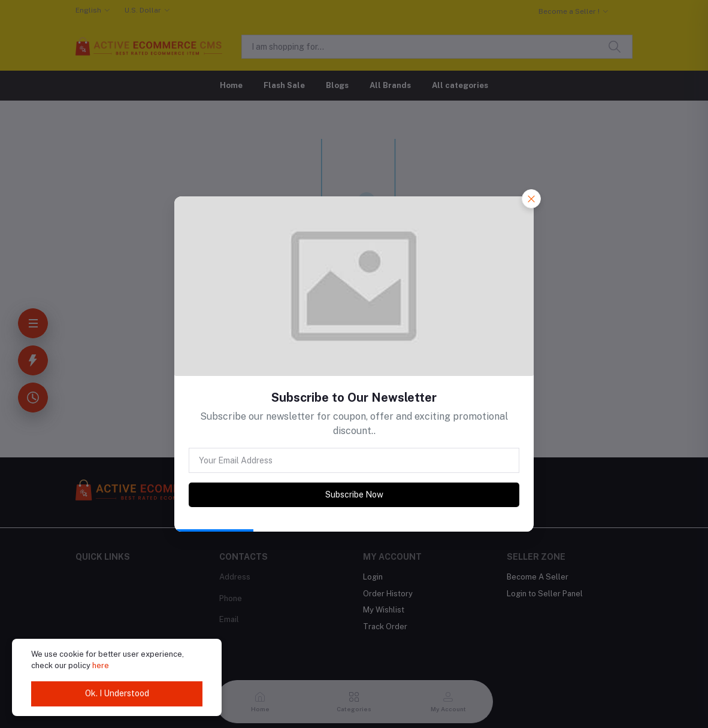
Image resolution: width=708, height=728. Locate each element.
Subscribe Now (354, 495)
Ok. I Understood (117, 693)
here (101, 665)
